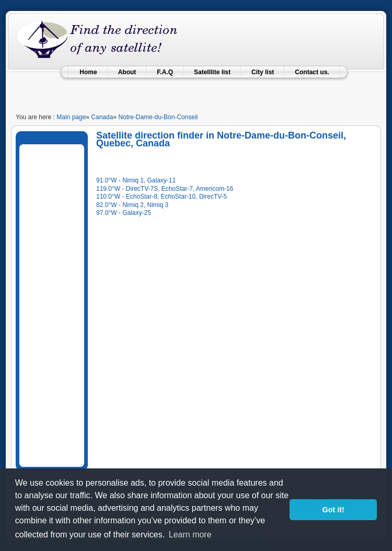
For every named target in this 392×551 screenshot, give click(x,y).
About (127, 72)
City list (263, 72)
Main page (71, 117)
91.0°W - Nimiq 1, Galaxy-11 (136, 180)
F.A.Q (165, 72)
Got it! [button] (333, 510)
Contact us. (312, 72)
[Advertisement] (63, 304)
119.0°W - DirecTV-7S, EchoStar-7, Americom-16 (165, 189)
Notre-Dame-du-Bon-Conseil (158, 117)
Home (88, 72)
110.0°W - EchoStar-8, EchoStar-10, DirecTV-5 (162, 197)
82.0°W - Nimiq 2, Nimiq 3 (132, 205)
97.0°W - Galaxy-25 (124, 213)
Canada (102, 117)
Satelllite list (212, 72)
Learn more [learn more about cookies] (190, 535)
